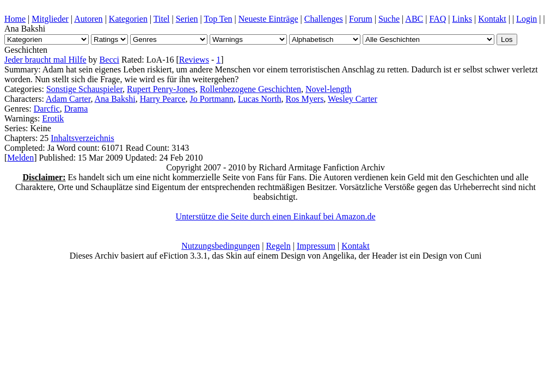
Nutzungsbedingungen (221, 246)
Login (526, 19)
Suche (389, 19)
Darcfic (47, 109)
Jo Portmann (212, 99)
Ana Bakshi (115, 99)
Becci (109, 60)
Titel (162, 19)
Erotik (53, 118)
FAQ (437, 19)
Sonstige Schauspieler (84, 89)
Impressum (316, 246)
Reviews (194, 60)
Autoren (88, 19)
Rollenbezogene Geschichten (250, 89)
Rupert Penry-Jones (161, 89)
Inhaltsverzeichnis (82, 138)
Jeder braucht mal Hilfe (45, 60)
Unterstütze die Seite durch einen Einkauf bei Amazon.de (276, 216)
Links (462, 19)
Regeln (278, 246)
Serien (187, 19)
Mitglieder (50, 19)
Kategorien (128, 19)
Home (15, 19)
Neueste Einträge (268, 19)
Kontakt (492, 19)
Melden (20, 158)
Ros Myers (305, 99)
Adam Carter (68, 99)
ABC (414, 19)
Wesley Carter (353, 99)
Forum (361, 19)
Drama (76, 109)
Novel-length (328, 89)
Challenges (324, 19)
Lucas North (260, 99)
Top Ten (218, 19)
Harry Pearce (163, 99)
